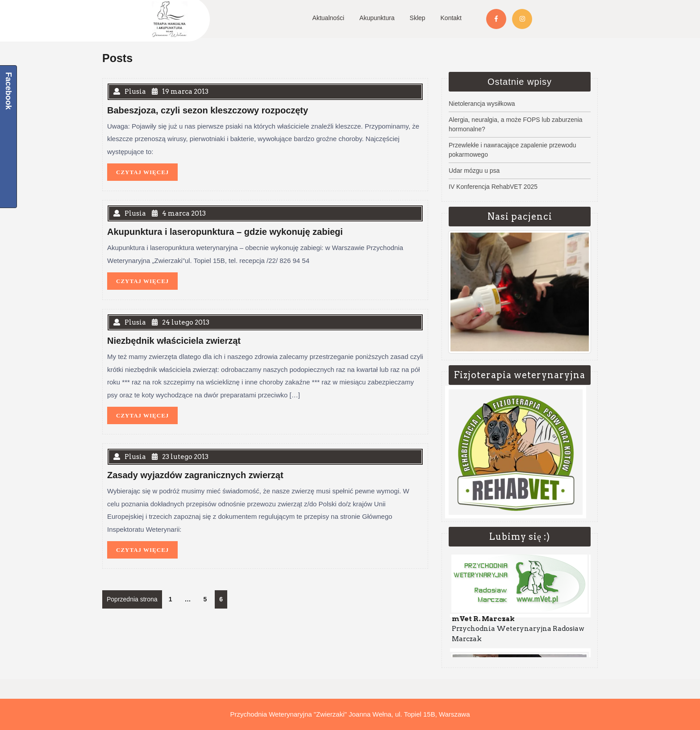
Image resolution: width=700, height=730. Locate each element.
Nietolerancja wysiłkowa (482, 104)
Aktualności (329, 18)
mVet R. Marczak (483, 621)
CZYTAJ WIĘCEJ (147, 169)
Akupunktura (377, 18)
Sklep (418, 18)
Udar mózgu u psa (474, 171)
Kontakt (451, 18)
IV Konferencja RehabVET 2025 (493, 187)
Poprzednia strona (132, 599)
